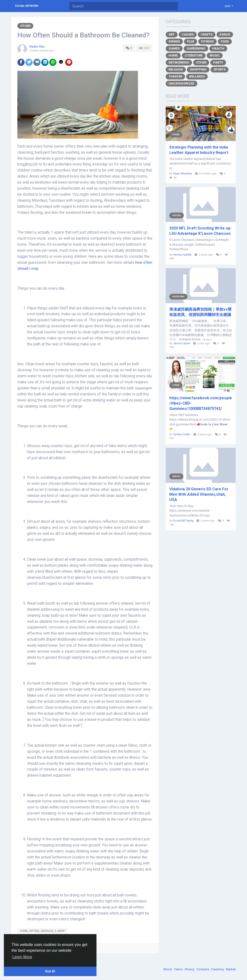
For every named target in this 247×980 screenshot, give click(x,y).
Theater (175, 76)
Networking (179, 62)
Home (173, 55)
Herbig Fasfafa (182, 255)
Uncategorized (182, 83)
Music (215, 55)
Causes (188, 34)
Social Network (27, 6)
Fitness (207, 41)
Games (174, 48)
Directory (218, 969)
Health (218, 48)
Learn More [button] (22, 957)
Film (191, 41)
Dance (225, 34)
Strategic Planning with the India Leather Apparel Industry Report (199, 150)
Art (172, 34)
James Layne (182, 343)
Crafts (207, 34)
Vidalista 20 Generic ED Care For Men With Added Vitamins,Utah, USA (199, 494)
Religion (176, 69)
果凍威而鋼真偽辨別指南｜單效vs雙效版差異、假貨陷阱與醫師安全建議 (200, 312)
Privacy (190, 969)
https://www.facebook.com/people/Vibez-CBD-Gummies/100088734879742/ (201, 403)
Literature (194, 55)
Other (25, 26)
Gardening (196, 48)
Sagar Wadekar (182, 174)
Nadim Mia (37, 46)
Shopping (198, 69)
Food (225, 41)
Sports (220, 69)
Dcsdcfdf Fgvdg (183, 521)
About (168, 969)
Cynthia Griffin (182, 434)
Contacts (203, 969)
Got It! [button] (50, 971)
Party (218, 62)
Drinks (174, 41)
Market (231, 969)
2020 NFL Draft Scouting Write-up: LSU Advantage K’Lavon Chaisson (200, 231)
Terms (179, 969)
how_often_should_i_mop (43, 931)
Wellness (197, 76)
